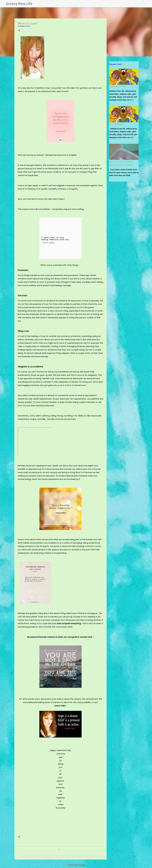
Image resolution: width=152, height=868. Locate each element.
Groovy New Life (19, 4)
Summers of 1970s (118, 87)
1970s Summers (117, 124)
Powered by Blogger (76, 865)
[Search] (35, 4)
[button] (19, 31)
